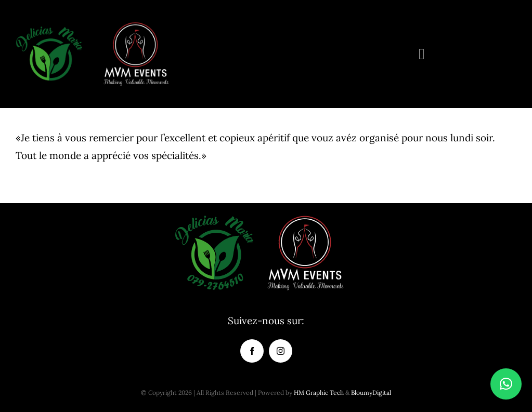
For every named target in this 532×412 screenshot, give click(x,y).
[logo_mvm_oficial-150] (136, 25)
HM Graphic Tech (319, 393)
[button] (506, 384)
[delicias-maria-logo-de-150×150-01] (49, 25)
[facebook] (252, 351)
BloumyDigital (371, 393)
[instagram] (281, 351)
